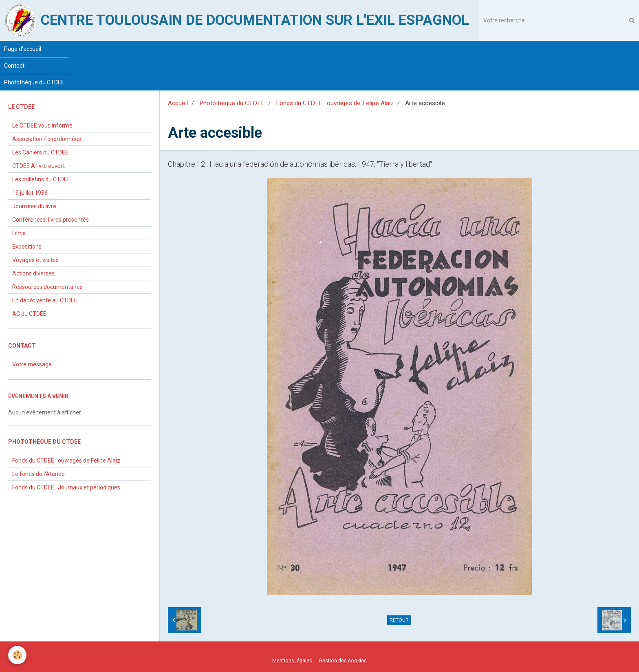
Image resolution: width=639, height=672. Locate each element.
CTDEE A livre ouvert (39, 166)
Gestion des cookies (343, 660)
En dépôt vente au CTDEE (45, 300)
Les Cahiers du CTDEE (40, 152)
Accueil (178, 103)
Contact (14, 66)
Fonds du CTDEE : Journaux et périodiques (66, 487)
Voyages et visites (35, 260)
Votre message (32, 364)
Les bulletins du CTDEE (41, 179)
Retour (399, 620)
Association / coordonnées (47, 139)
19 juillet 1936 (30, 193)
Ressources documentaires (47, 287)
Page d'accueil (23, 49)
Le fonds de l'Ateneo (39, 474)
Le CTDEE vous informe (42, 126)
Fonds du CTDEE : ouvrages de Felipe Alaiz (335, 103)
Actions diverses (33, 273)
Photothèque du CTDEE (34, 82)
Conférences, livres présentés (51, 220)
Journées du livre (34, 206)
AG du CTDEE (29, 314)
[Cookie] (17, 655)
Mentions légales (292, 660)
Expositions (27, 247)
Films (19, 233)
